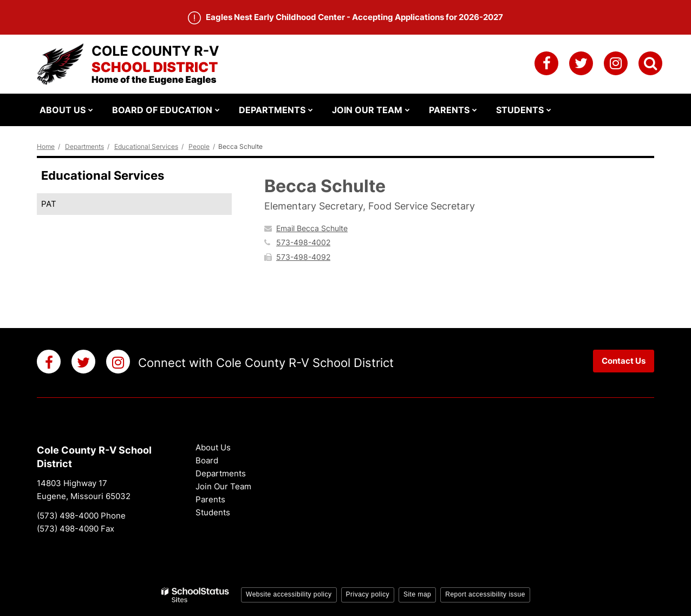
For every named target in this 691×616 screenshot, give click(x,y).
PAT (49, 204)
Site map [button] (417, 594)
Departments (84, 146)
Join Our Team (223, 486)
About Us (213, 447)
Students (213, 512)
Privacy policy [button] (368, 594)
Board (207, 460)
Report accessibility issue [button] (485, 594)
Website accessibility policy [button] (289, 594)
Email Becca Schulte (312, 228)
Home (46, 146)
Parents (210, 499)
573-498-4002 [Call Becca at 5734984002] (303, 242)
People (199, 146)
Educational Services (146, 146)
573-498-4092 (303, 257)
